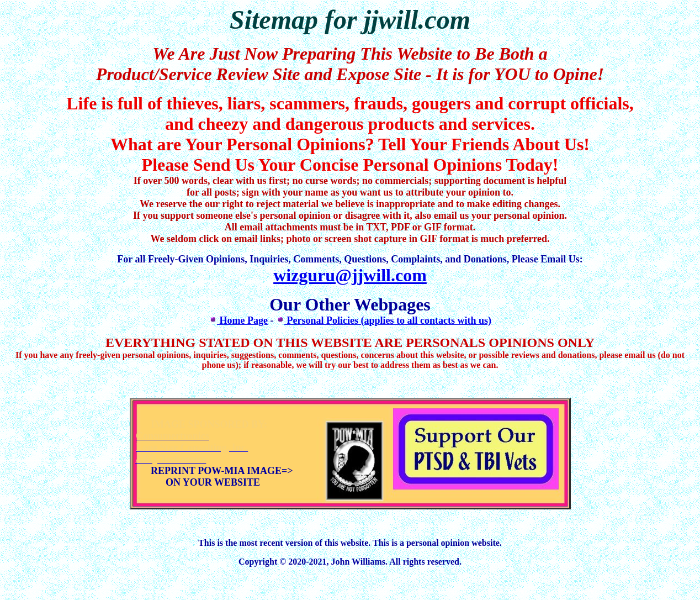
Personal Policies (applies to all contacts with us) (384, 320)
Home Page (238, 320)
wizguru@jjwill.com (350, 275)
